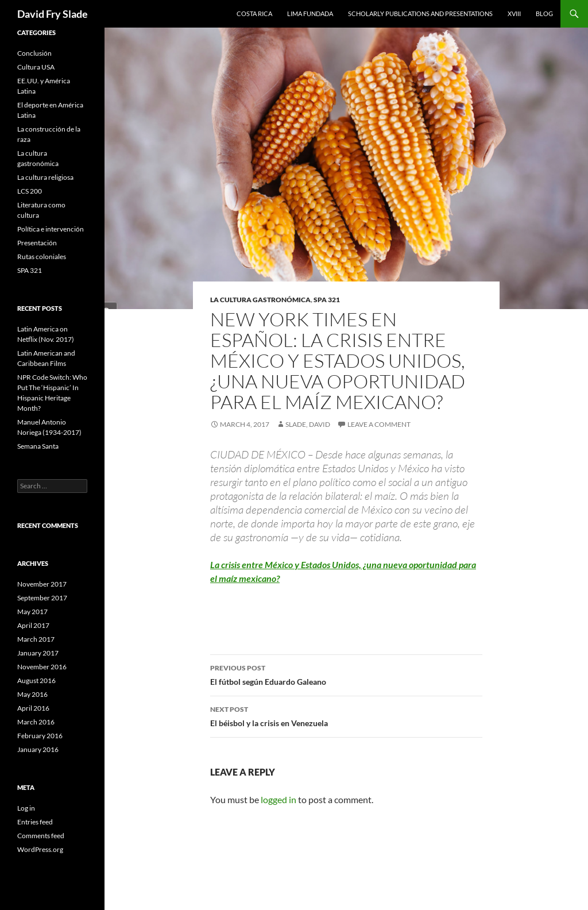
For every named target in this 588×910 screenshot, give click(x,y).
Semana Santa (38, 446)
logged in (278, 799)
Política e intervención (51, 229)
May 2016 (32, 694)
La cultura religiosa (45, 177)
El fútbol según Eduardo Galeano (346, 674)
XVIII (514, 14)
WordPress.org (40, 849)
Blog (544, 14)
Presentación (37, 243)
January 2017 (38, 653)
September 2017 (42, 598)
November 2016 (42, 667)
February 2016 (40, 736)
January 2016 (38, 749)
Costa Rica (254, 14)
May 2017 (32, 612)
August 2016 (36, 680)
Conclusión (34, 53)
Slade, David (308, 424)
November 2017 (42, 584)
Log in (26, 808)
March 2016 (36, 722)
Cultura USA (36, 67)
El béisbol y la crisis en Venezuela (346, 715)
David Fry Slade (53, 14)
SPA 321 (327, 300)
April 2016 (33, 708)
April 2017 (33, 625)
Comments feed (41, 836)
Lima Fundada (310, 14)
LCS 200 (30, 191)
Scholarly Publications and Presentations (420, 14)
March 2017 (36, 639)
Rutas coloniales (42, 257)
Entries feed (35, 822)
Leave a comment (379, 424)
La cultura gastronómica (260, 300)
